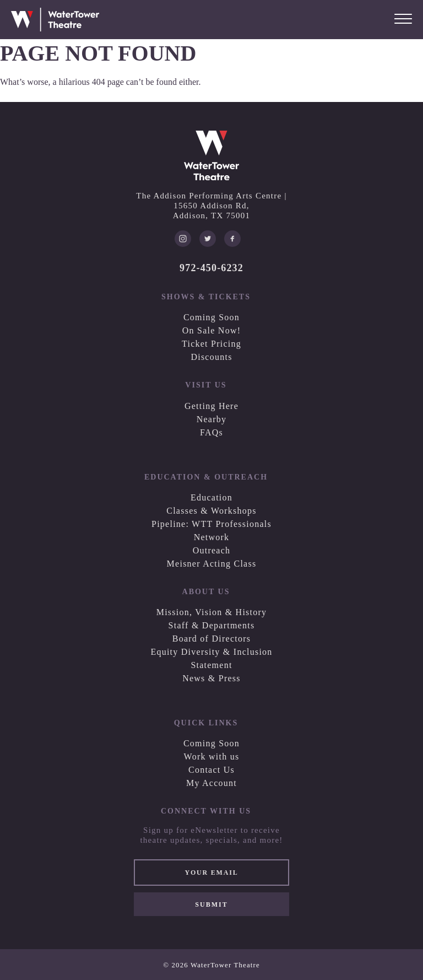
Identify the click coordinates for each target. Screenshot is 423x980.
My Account (211, 783)
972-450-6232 (211, 268)
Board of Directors (211, 639)
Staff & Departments (212, 625)
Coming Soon (211, 317)
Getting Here (211, 406)
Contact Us (211, 770)
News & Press (211, 678)
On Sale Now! (212, 330)
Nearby (212, 419)
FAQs (211, 432)
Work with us (212, 756)
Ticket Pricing (211, 344)
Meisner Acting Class (212, 564)
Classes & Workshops (211, 511)
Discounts (211, 357)
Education (211, 497)
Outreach (212, 550)
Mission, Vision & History (212, 612)
